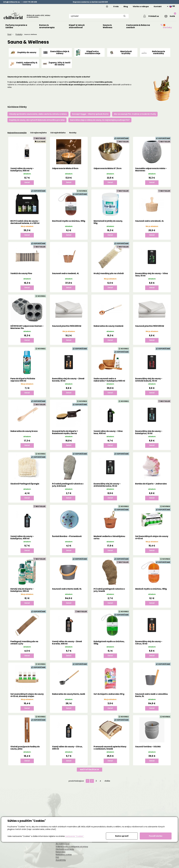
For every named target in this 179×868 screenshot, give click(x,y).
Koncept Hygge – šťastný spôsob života (90, 116)
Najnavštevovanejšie (17, 135)
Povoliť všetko (156, 836)
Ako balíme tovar (63, 846)
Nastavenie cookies (64, 857)
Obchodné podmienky (65, 851)
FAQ (57, 859)
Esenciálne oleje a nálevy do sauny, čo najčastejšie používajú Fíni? (100, 122)
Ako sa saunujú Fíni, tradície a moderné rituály (135, 116)
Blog (126, 6)
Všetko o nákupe (141, 6)
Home (107, 6)
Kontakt (158, 6)
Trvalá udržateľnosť (100, 843)
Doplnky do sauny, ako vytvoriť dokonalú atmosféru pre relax (37, 122)
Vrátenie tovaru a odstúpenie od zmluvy (72, 849)
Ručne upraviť (122, 836)
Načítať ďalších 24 (89, 774)
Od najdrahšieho (58, 135)
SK (172, 6)
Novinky (73, 135)
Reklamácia (61, 854)
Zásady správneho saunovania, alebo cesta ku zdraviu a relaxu (38, 116)
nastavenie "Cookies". (75, 836)
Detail (27, 185)
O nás (116, 6)
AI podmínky (61, 862)
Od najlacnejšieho (38, 135)
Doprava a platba (63, 843)
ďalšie (107, 785)
